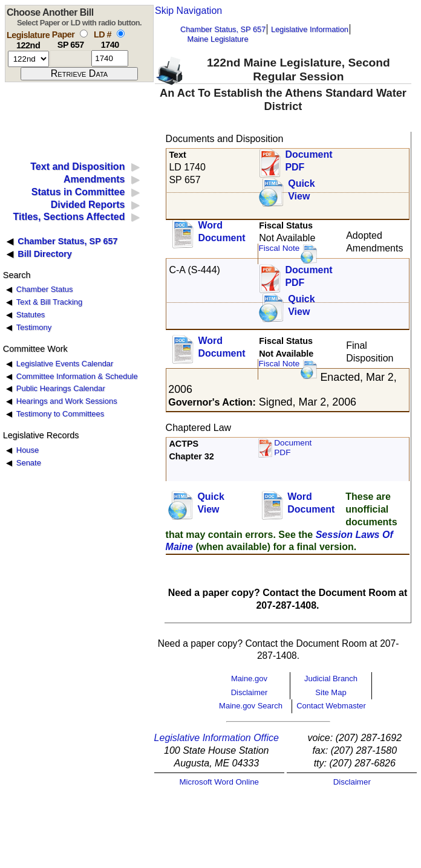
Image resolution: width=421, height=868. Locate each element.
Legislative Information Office (217, 738)
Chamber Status (45, 289)
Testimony (34, 327)
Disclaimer (250, 692)
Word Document (221, 232)
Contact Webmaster (331, 706)
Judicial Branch (331, 679)
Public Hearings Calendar (61, 388)
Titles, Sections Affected (69, 217)
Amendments (94, 179)
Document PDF (308, 161)
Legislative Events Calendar (65, 364)
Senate (29, 463)
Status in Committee (78, 192)
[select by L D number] (121, 34)
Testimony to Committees (60, 414)
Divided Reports (88, 205)
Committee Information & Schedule (77, 376)
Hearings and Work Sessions (67, 401)
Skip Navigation (188, 11)
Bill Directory (45, 254)
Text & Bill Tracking (49, 302)
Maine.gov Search (251, 706)
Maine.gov (249, 679)
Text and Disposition (77, 167)
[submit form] (79, 74)
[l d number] (110, 58)
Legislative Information (310, 29)
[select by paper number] (84, 34)
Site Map (331, 692)
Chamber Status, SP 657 (223, 29)
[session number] (28, 59)
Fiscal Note (279, 248)
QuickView (301, 190)
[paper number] (70, 58)
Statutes (31, 315)
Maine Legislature (217, 39)
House (28, 450)
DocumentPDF (308, 276)
